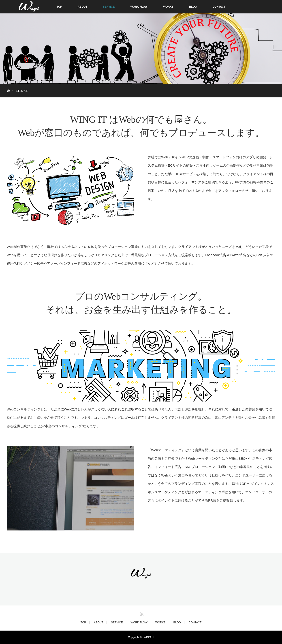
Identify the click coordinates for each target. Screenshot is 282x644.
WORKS (168, 7)
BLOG (193, 7)
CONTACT (219, 7)
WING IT (149, 637)
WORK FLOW (139, 7)
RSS (141, 613)
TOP (59, 7)
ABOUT (82, 7)
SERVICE (109, 7)
